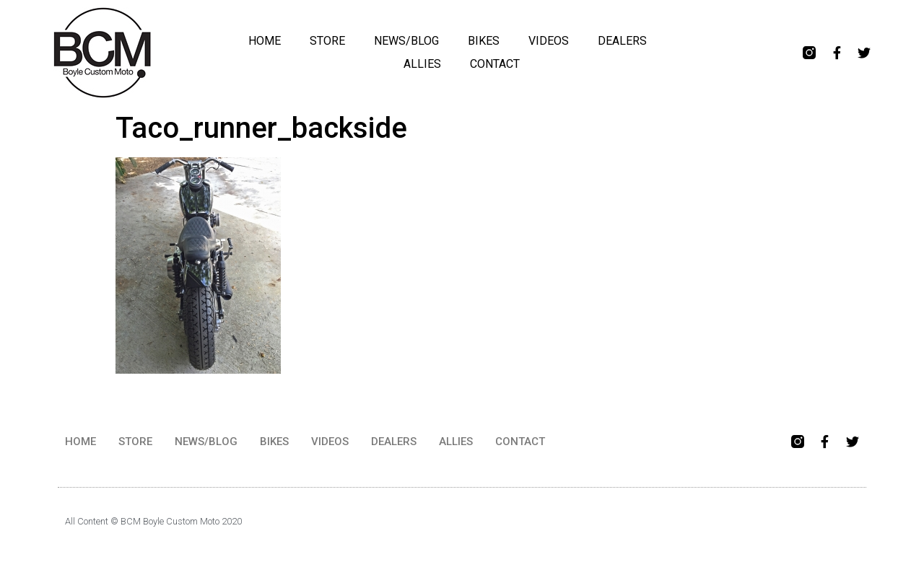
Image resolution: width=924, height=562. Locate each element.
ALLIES (422, 64)
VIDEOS (549, 41)
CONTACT (495, 64)
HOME (265, 41)
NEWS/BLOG (406, 41)
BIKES (484, 41)
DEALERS (622, 41)
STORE (327, 41)
